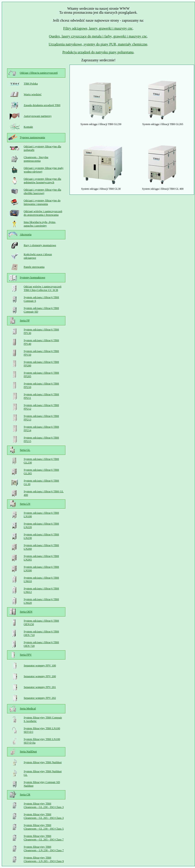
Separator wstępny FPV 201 (40, 687)
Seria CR (25, 794)
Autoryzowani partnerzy (38, 116)
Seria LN (25, 504)
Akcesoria (26, 234)
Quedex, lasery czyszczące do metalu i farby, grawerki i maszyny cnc (98, 36)
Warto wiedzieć (33, 94)
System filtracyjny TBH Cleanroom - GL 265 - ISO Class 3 (44, 816)
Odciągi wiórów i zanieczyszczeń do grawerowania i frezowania (43, 213)
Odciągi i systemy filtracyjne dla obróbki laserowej (42, 191)
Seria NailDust (28, 751)
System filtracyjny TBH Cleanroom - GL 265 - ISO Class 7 (44, 838)
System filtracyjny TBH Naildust (43, 762)
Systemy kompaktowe (33, 277)
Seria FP (25, 320)
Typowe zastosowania (32, 137)
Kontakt (28, 127)
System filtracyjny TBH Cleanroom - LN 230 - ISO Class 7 (44, 848)
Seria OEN (26, 612)
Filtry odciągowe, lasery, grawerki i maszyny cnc (98, 28)
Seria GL (25, 450)
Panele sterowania (34, 267)
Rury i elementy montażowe (40, 245)
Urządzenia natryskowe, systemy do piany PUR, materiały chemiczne (98, 44)
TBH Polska (31, 83)
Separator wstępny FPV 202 (40, 698)
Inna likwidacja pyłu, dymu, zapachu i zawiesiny (40, 224)
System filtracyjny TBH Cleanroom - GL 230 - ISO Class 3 (44, 805)
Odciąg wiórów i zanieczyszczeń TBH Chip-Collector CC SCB (43, 288)
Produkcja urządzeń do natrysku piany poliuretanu (98, 52)
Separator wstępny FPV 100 (40, 665)
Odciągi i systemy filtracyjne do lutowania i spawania (42, 202)
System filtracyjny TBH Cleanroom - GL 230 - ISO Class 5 (44, 827)
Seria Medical (28, 708)
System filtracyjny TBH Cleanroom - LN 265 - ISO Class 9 (44, 859)
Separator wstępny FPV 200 (40, 676)
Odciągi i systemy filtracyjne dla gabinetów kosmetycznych (42, 181)
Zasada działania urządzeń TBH (42, 105)
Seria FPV (26, 655)
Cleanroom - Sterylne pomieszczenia (36, 159)
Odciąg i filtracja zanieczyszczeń (39, 73)
